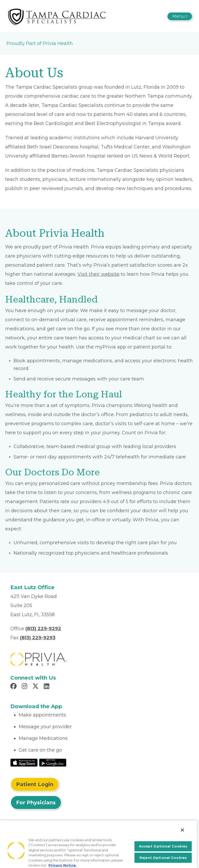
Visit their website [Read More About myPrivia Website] (98, 274)
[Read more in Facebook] (14, 687)
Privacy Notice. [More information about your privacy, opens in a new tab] (63, 865)
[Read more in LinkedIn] (47, 687)
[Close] (182, 830)
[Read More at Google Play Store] (53, 762)
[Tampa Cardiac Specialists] (56, 16)
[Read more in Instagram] (25, 687)
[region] (98, 844)
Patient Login (35, 784)
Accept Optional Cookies (163, 846)
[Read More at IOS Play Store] (24, 762)
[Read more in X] (36, 687)
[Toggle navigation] (180, 16)
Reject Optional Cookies (163, 858)
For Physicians (36, 803)
